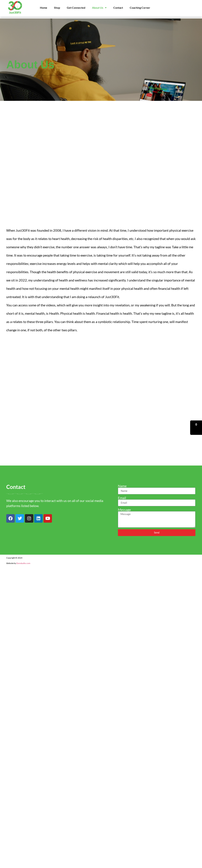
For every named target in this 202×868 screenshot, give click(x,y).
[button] (196, 428)
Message (124, 510)
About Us (99, 5)
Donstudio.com (23, 563)
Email (122, 498)
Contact (118, 5)
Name (122, 486)
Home (44, 5)
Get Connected (76, 5)
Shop (57, 5)
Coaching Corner (140, 5)
